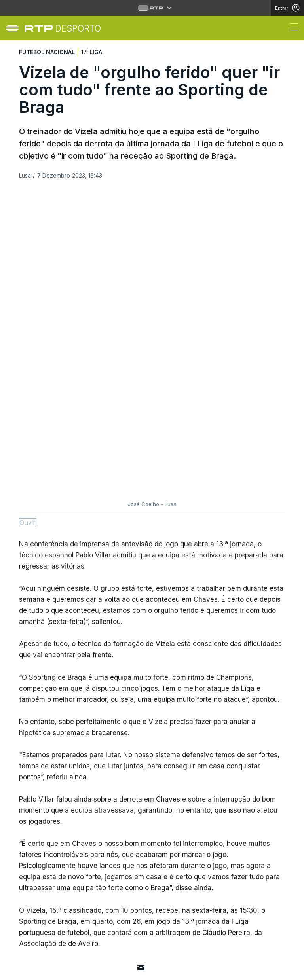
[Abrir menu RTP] (152, 8)
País (24, 839)
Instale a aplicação (215, 811)
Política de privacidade (46, 965)
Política (30, 878)
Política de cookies (105, 965)
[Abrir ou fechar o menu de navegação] (292, 28)
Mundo (28, 858)
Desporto (32, 820)
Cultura (30, 897)
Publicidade (67, 970)
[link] (63, 28)
